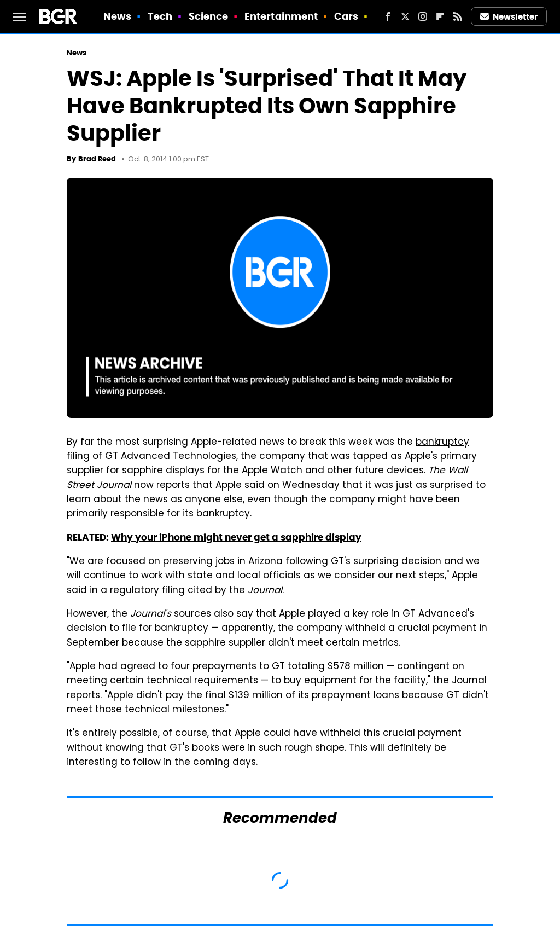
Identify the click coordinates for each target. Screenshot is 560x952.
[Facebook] (388, 16)
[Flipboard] (440, 16)
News (117, 16)
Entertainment (281, 16)
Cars (346, 16)
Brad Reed (97, 159)
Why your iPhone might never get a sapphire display (236, 537)
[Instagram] (423, 16)
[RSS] (458, 16)
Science (209, 16)
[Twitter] (405, 16)
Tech (160, 16)
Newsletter (509, 17)
